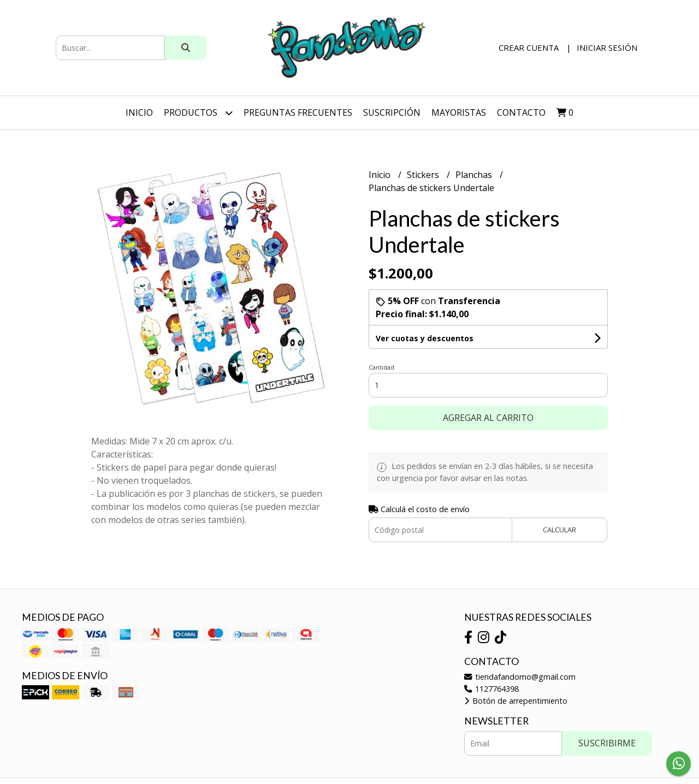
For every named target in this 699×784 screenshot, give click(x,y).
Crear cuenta (529, 47)
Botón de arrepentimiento (516, 701)
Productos (198, 113)
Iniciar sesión (607, 47)
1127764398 (491, 689)
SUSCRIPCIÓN (392, 112)
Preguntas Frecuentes (298, 112)
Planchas (475, 175)
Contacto (521, 112)
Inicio (139, 112)
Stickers (424, 175)
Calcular (559, 530)
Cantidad (381, 367)
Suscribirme (607, 743)
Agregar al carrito (488, 418)
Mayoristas (459, 112)
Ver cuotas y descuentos (425, 338)
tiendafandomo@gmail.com (520, 677)
